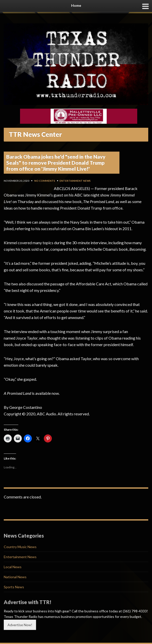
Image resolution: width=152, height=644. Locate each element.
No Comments (45, 181)
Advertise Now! (20, 625)
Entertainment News (75, 181)
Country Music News (20, 547)
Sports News (14, 587)
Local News (13, 567)
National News (15, 577)
